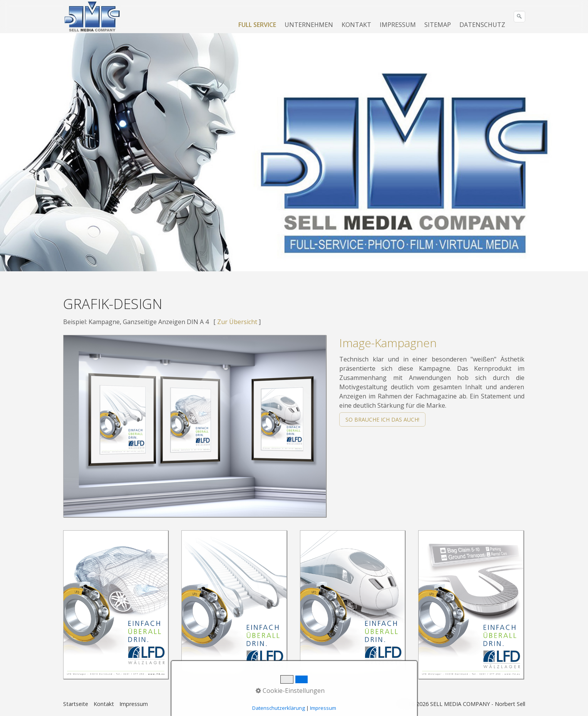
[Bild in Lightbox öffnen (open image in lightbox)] (195, 426)
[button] (382, 419)
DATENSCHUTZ (482, 25)
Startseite (76, 704)
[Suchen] (519, 17)
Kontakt (104, 704)
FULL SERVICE (257, 25)
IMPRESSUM (398, 25)
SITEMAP (438, 25)
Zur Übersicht (237, 322)
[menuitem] (258, 25)
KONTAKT (356, 25)
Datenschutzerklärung (279, 708)
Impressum (134, 704)
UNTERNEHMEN (309, 25)
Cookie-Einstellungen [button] (290, 691)
